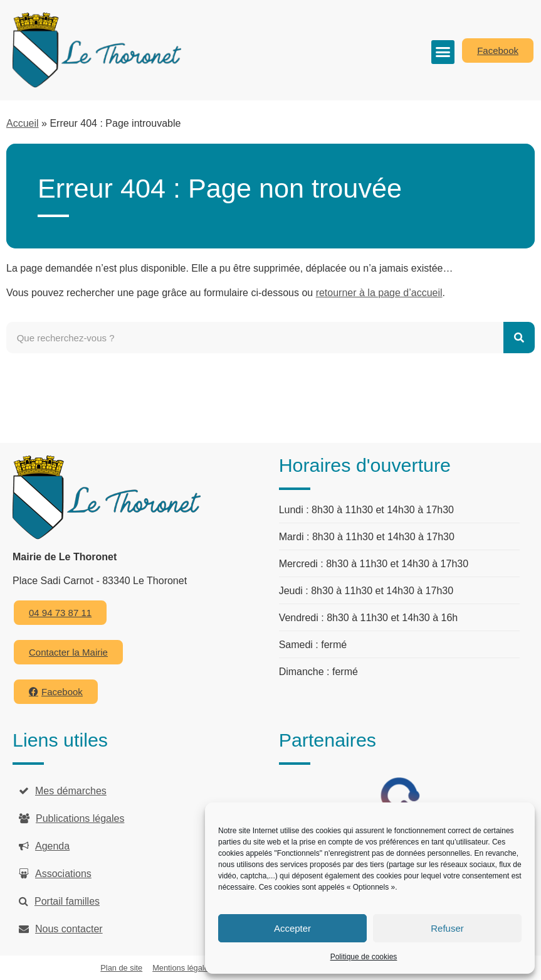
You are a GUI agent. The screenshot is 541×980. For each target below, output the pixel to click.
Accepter (292, 928)
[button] (443, 52)
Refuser (447, 928)
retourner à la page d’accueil (379, 293)
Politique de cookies (364, 957)
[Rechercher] (519, 338)
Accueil (23, 123)
